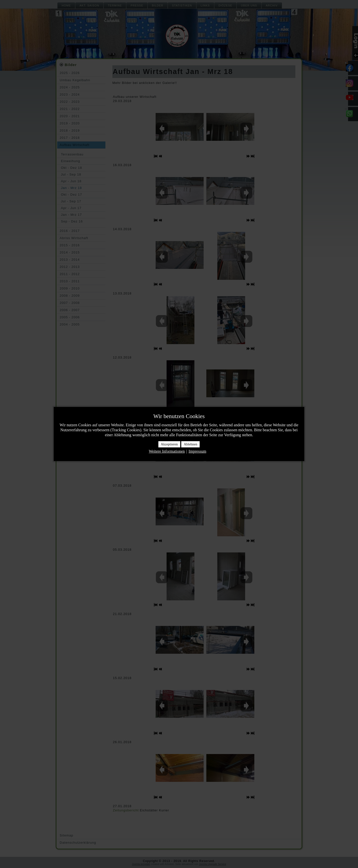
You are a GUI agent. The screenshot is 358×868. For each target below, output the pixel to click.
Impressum (197, 451)
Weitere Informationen (167, 451)
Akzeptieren (169, 444)
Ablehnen (190, 444)
